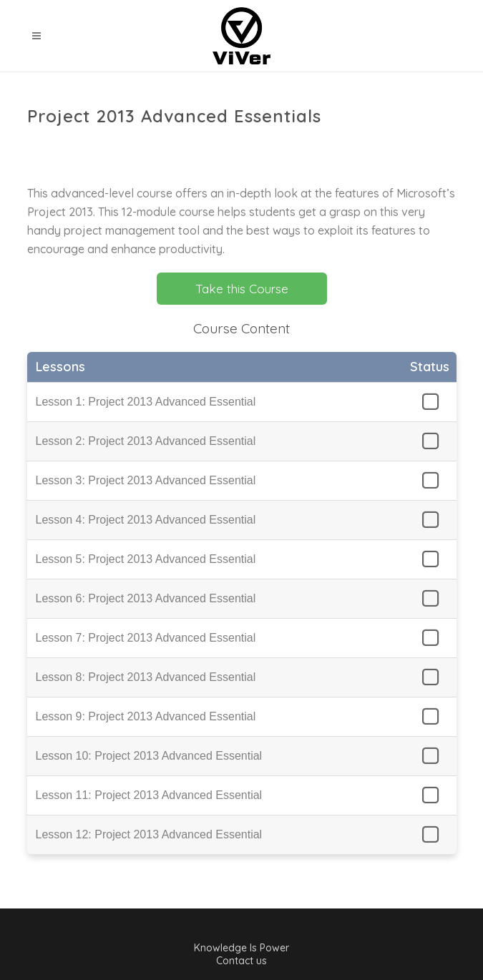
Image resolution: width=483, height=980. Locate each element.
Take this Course (242, 289)
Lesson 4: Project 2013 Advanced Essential (146, 520)
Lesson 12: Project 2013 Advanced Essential (149, 834)
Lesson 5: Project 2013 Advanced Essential (146, 559)
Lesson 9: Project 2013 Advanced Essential (146, 716)
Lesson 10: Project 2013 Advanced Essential (149, 756)
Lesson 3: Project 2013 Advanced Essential (146, 480)
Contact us (241, 961)
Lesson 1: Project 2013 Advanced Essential (146, 402)
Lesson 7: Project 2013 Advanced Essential (146, 638)
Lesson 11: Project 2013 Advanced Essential (149, 795)
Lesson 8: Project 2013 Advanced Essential (146, 677)
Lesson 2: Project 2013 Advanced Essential (146, 441)
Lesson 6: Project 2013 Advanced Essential (146, 598)
